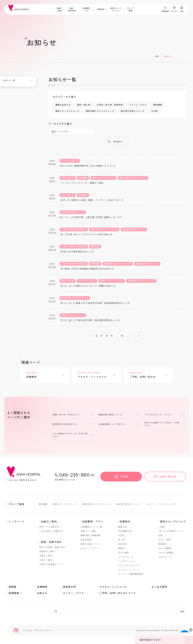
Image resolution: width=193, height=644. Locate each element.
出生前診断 (86, 540)
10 (122, 336)
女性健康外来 (125, 531)
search (118, 142)
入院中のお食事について (51, 564)
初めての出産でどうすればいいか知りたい (162, 424)
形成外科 (122, 544)
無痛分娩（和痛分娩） (91, 535)
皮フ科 (121, 540)
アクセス (174, 11)
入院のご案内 (46, 560)
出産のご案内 (46, 556)
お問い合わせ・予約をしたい (67, 415)
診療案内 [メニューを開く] (101, 9)
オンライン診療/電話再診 (131, 574)
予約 (182, 11)
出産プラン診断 (88, 531)
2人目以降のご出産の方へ (52, 531)
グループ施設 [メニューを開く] (130, 9)
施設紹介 (163, 544)
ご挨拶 (162, 527)
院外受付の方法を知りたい (66, 424)
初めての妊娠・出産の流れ (52, 547)
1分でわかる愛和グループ (171, 531)
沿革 (161, 535)
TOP (157, 56)
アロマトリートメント (129, 570)
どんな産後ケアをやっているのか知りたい (70, 435)
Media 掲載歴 (165, 548)
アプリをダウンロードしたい (159, 415)
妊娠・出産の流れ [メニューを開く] (72, 9)
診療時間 (165, 11)
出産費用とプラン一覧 (91, 527)
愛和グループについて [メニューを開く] (116, 9)
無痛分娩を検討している (110, 415)
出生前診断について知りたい (113, 424)
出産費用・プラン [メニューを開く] (87, 9)
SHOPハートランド (90, 548)
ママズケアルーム (127, 561)
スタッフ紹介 (165, 540)
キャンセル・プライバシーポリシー (38, 630)
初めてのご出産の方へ (50, 527)
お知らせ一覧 (9, 80)
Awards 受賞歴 (166, 552)
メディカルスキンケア (129, 565)
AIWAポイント (165, 557)
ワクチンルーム (126, 557)
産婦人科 (122, 527)
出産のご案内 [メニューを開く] (59, 9)
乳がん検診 (124, 552)
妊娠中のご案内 (47, 551)
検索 (182, 611)
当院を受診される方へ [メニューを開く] (166, 640)
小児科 (121, 535)
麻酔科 (121, 548)
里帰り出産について (90, 544)
